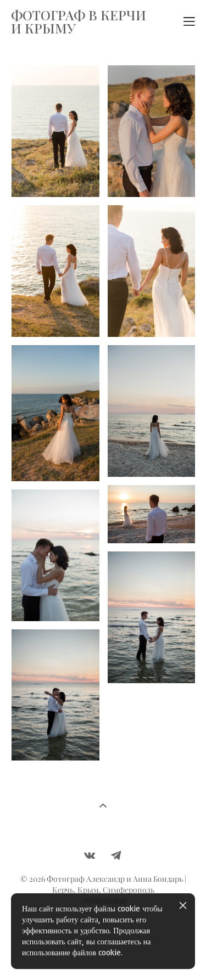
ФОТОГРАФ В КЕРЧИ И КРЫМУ (79, 21)
